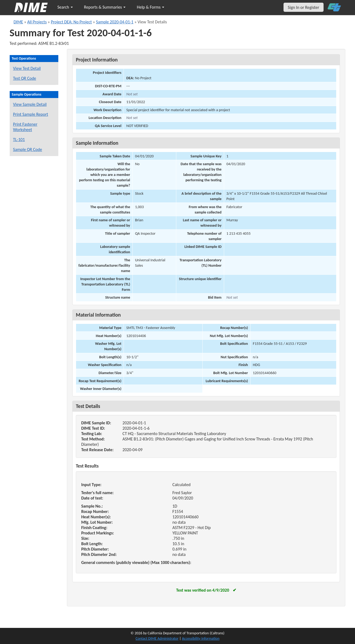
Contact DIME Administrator (157, 638)
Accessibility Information (201, 638)
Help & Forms (150, 7)
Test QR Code (25, 78)
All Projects (37, 22)
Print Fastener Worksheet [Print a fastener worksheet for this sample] (25, 127)
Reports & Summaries (105, 7)
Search (65, 7)
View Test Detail (27, 68)
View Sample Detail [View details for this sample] (30, 104)
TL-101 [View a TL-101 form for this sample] (19, 140)
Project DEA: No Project (71, 22)
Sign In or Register (304, 7)
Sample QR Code (28, 149)
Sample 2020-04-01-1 (115, 22)
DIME (18, 22)
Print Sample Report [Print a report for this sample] (31, 114)
